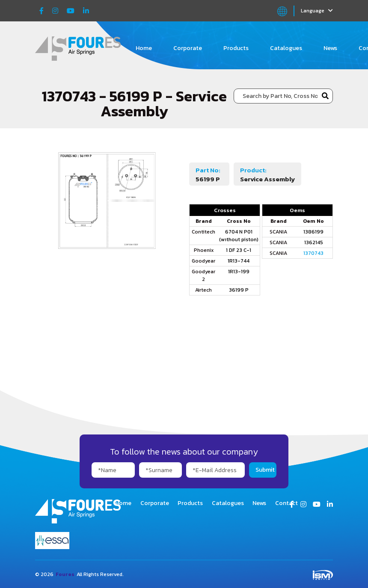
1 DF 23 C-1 (239, 250)
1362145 (314, 242)
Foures (65, 574)
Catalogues (286, 48)
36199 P (239, 290)
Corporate (188, 48)
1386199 (313, 232)
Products (236, 48)
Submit (265, 470)
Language (317, 11)
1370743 (313, 253)
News (330, 48)
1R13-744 (239, 261)
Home (144, 48)
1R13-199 (239, 272)
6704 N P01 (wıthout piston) (239, 236)
